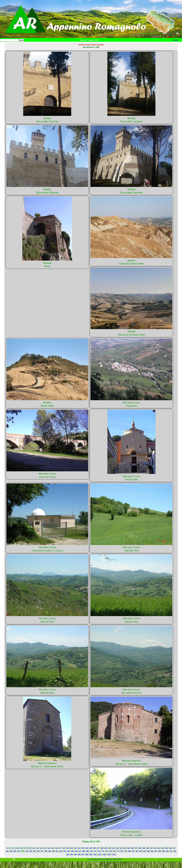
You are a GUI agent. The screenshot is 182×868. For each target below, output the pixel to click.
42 (155, 855)
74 (107, 858)
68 (84, 858)
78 (122, 858)
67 (80, 858)
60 (53, 858)
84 (145, 858)
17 (60, 855)
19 (68, 855)
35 (128, 855)
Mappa (92, 45)
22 (79, 855)
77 (118, 858)
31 (113, 855)
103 (109, 861)
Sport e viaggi (39, 45)
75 (110, 858)
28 (102, 855)
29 (106, 855)
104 (114, 861)
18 (64, 855)
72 (99, 858)
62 (61, 858)
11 (37, 855)
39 (144, 855)
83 (141, 858)
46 (170, 855)
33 (121, 855)
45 (166, 855)
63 (65, 858)
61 (57, 858)
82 (137, 858)
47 (174, 855)
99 (91, 861)
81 (133, 858)
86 (152, 858)
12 (41, 855)
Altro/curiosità (77, 45)
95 (75, 861)
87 (156, 858)
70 (91, 858)
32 (117, 855)
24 (87, 855)
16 (56, 855)
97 (83, 861)
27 (98, 855)
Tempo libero (58, 45)
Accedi (176, 40)
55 (34, 858)
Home (5, 45)
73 (103, 858)
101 (100, 861)
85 (148, 858)
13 (45, 855)
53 (27, 858)
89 (163, 858)
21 (75, 855)
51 (19, 858)
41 (151, 855)
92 (175, 858)
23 (83, 855)
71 (95, 858)
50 (15, 858)
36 (132, 855)
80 (129, 858)
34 (125, 855)
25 (91, 855)
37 (136, 855)
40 (148, 855)
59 (50, 858)
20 (72, 855)
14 (49, 855)
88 (160, 858)
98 (87, 861)
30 (110, 855)
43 (159, 855)
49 (11, 858)
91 (171, 858)
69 (88, 858)
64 (69, 858)
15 (53, 855)
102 (104, 861)
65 (72, 858)
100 (95, 861)
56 (38, 858)
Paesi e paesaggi (19, 45)
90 (167, 858)
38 (140, 855)
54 (31, 858)
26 (94, 855)
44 (163, 855)
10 (34, 855)
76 (114, 858)
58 (46, 858)
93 (68, 861)
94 (72, 861)
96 (79, 861)
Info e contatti (106, 45)
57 (42, 858)
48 (7, 858)
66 (76, 858)
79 (125, 858)
